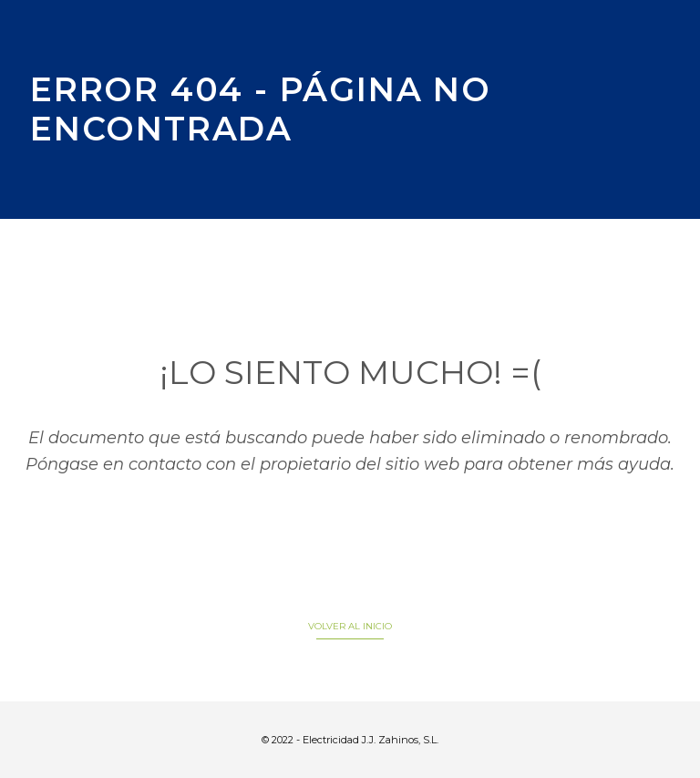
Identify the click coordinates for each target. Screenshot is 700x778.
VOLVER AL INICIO (350, 626)
